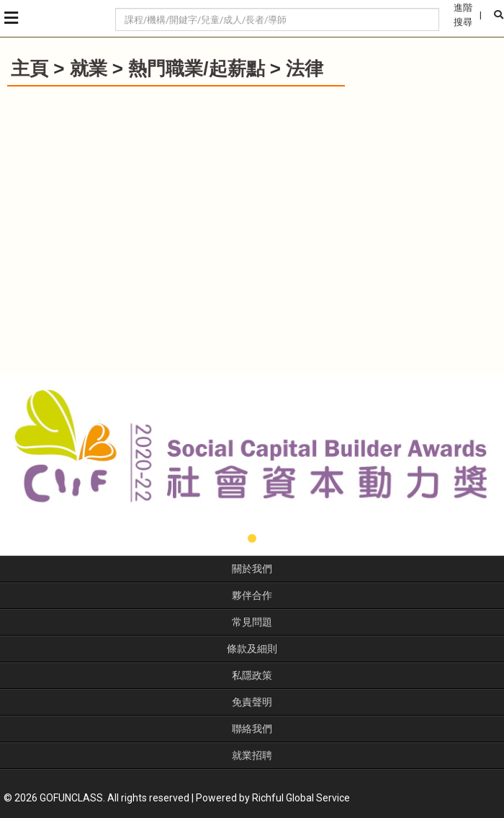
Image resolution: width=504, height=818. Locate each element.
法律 (305, 68)
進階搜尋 (463, 15)
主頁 (30, 68)
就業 (89, 68)
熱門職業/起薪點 (196, 68)
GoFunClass (65, 19)
